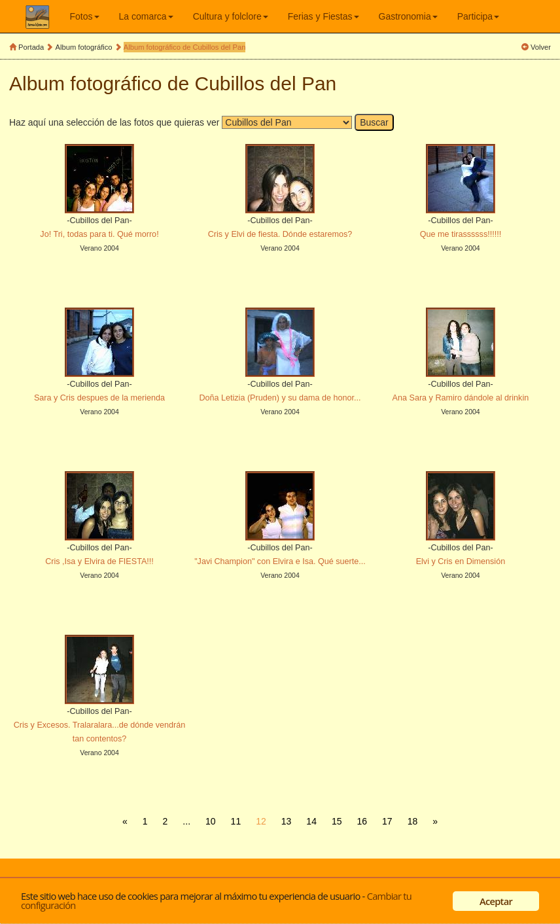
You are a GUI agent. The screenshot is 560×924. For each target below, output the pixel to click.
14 (311, 821)
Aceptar (496, 901)
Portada (31, 47)
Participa (478, 16)
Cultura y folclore (231, 16)
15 (337, 821)
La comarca (146, 16)
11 (236, 821)
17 (387, 821)
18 (413, 821)
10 (211, 821)
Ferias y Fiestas (324, 16)
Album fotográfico (84, 47)
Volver (541, 47)
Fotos (85, 16)
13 (287, 821)
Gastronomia (408, 16)
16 (362, 821)
